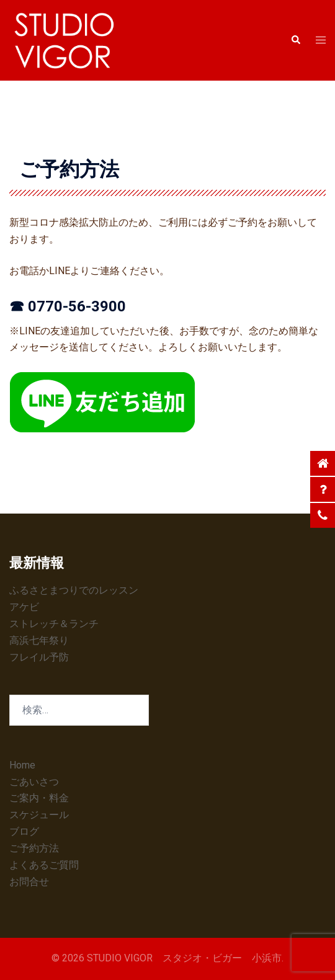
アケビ (24, 607)
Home (22, 765)
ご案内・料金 (39, 798)
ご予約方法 (34, 848)
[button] (295, 40)
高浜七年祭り (39, 640)
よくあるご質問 (44, 865)
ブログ (24, 831)
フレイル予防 (39, 657)
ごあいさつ (34, 782)
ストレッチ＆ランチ (54, 624)
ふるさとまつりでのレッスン (74, 590)
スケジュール (39, 815)
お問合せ (29, 882)
